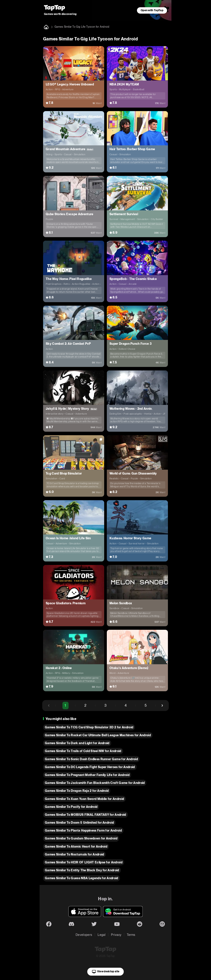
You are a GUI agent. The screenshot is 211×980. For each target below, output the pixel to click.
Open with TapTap (152, 10)
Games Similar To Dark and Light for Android (77, 743)
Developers (84, 935)
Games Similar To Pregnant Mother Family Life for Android (87, 775)
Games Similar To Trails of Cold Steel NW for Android (83, 751)
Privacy (116, 935)
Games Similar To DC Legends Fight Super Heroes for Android (90, 767)
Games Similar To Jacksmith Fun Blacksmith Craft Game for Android (95, 783)
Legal (102, 935)
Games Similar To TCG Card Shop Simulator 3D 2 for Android (89, 727)
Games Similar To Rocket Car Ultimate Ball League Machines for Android (98, 735)
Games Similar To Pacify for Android (71, 807)
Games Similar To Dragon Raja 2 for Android (77, 791)
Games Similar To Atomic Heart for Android (76, 846)
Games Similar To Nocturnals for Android (74, 854)
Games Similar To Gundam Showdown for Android (81, 838)
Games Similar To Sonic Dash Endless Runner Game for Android (91, 759)
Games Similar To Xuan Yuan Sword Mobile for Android (84, 799)
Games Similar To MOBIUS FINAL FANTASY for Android (85, 815)
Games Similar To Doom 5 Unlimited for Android (79, 823)
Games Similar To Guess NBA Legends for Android (82, 878)
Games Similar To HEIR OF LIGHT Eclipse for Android (84, 862)
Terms (131, 935)
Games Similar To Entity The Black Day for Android (82, 870)
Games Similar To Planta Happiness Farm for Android (83, 830)
